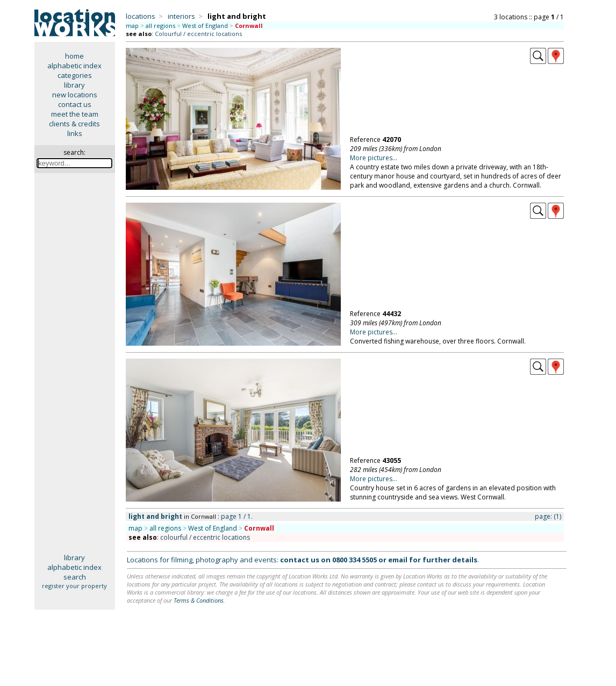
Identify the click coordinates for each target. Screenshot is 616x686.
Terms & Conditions (199, 600)
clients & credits (74, 124)
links (75, 133)
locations (141, 16)
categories (75, 75)
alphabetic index (74, 66)
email (398, 560)
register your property (74, 586)
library (74, 85)
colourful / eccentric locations (205, 537)
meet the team (75, 114)
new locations (75, 95)
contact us (75, 104)
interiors (181, 16)
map (132, 26)
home (74, 56)
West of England (205, 26)
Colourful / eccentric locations (198, 34)
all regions (160, 26)
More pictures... (374, 158)
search (75, 577)
